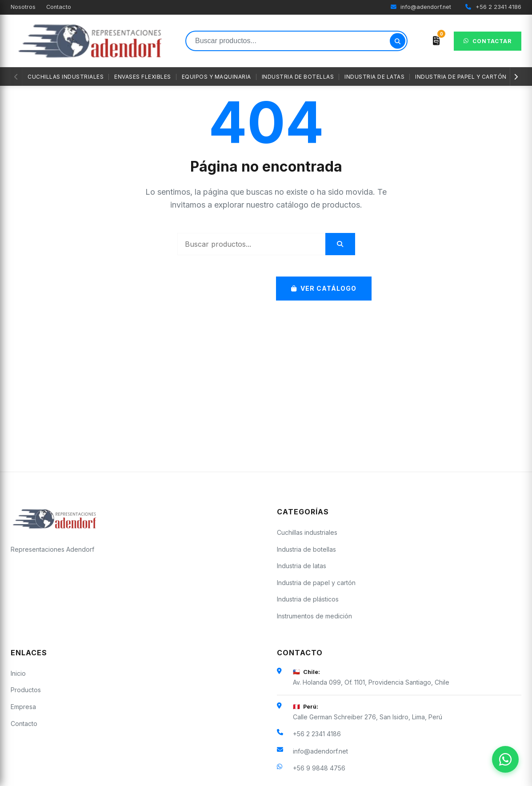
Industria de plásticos (308, 599)
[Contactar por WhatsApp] (505, 759)
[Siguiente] (516, 77)
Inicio (18, 673)
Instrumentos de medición (314, 616)
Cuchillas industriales (66, 77)
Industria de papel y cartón (461, 77)
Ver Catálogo (324, 288)
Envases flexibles (143, 77)
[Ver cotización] (436, 41)
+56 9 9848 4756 (319, 768)
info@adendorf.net (421, 7)
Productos (26, 690)
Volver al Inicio (213, 288)
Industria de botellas (298, 77)
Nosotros (23, 7)
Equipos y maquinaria (216, 77)
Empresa (23, 707)
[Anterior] (16, 77)
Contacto (59, 7)
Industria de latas (374, 77)
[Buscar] (398, 41)
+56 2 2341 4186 (493, 7)
